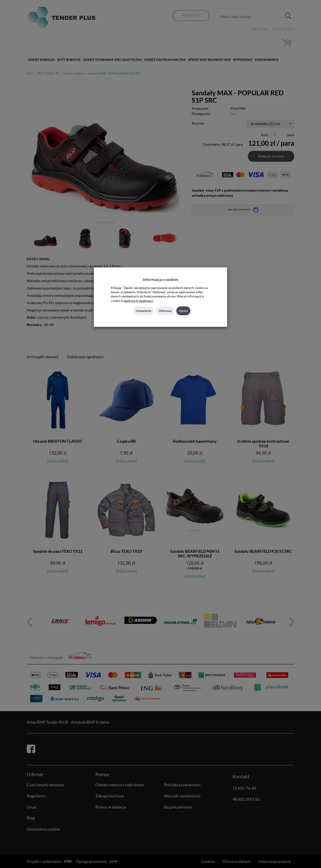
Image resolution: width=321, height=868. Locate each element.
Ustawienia (143, 311)
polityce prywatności (138, 301)
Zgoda (183, 311)
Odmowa (165, 311)
